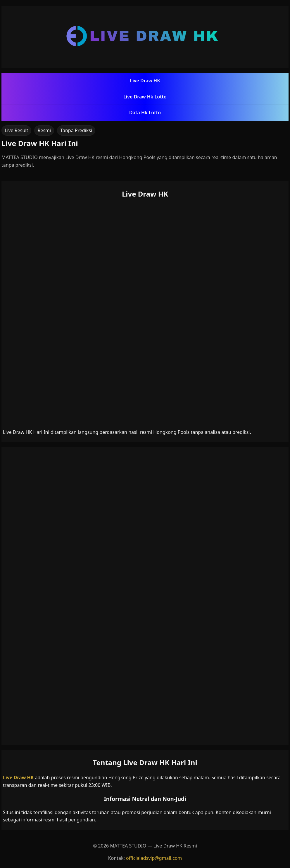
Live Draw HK (145, 81)
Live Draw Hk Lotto (145, 97)
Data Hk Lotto (145, 112)
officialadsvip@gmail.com (154, 858)
